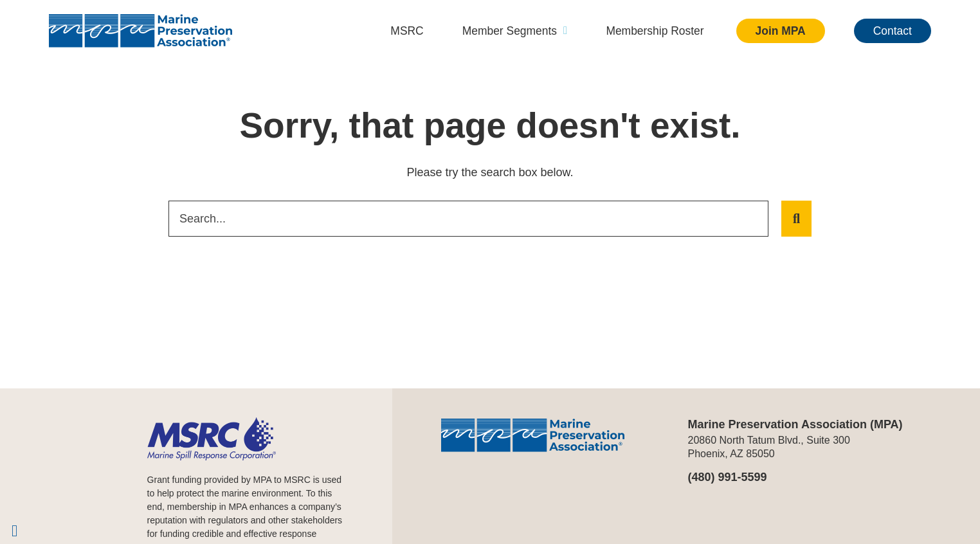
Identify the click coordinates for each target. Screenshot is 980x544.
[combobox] (468, 219)
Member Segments (507, 31)
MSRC (397, 31)
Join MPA (778, 31)
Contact (892, 31)
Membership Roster (650, 31)
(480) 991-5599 (728, 477)
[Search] (796, 219)
